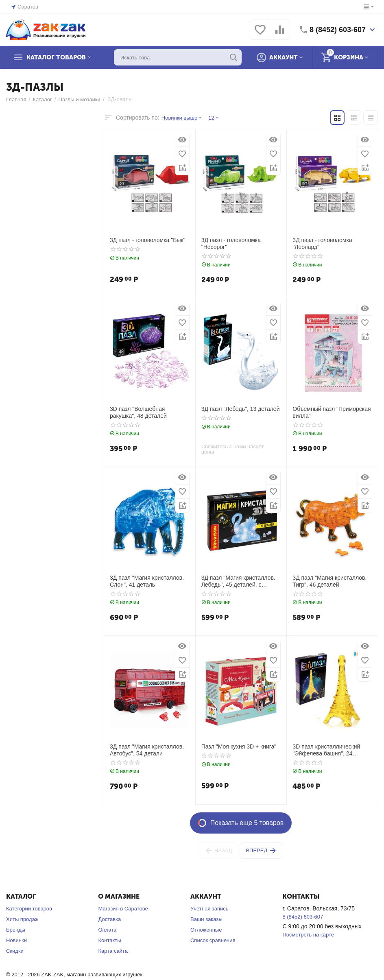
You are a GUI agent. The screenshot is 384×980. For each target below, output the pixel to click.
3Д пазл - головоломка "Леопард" (322, 243)
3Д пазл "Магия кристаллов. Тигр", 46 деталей (329, 581)
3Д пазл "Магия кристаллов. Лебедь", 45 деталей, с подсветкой (238, 581)
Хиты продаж (22, 919)
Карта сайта (113, 951)
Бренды (16, 930)
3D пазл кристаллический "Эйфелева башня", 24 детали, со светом (326, 750)
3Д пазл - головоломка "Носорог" (231, 243)
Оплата (107, 930)
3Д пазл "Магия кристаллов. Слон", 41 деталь (147, 581)
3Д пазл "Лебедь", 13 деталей (241, 409)
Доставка (109, 919)
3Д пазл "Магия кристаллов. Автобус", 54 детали (147, 750)
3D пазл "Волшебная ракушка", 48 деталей (138, 412)
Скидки (15, 951)
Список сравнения (213, 940)
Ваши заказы (206, 919)
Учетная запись (209, 909)
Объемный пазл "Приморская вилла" (332, 412)
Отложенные (206, 930)
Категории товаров (29, 909)
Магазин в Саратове (123, 909)
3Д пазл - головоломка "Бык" (148, 240)
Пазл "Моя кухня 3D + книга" (239, 746)
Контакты (109, 940)
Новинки (16, 940)
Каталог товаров (56, 57)
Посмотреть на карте (308, 935)
